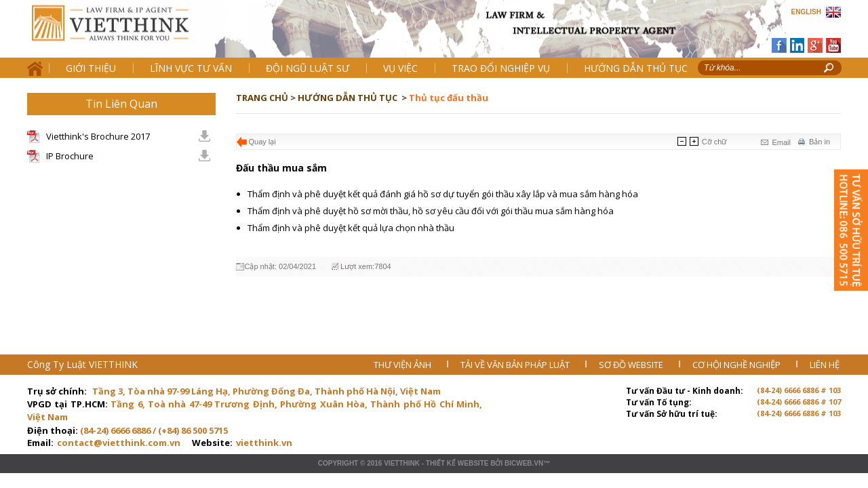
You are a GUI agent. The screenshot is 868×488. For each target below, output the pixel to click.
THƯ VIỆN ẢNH (403, 365)
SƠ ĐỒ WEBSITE (632, 365)
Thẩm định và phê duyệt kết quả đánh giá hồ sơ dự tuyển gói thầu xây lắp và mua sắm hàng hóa (443, 194)
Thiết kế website (457, 463)
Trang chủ (121, 34)
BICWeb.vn (524, 463)
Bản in (820, 142)
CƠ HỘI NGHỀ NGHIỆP (737, 365)
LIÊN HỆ (825, 365)
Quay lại (262, 142)
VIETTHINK (402, 463)
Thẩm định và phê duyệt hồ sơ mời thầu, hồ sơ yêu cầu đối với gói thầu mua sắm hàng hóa (431, 211)
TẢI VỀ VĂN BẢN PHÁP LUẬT (516, 365)
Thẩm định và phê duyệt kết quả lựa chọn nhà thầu (352, 228)
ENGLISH (806, 12)
